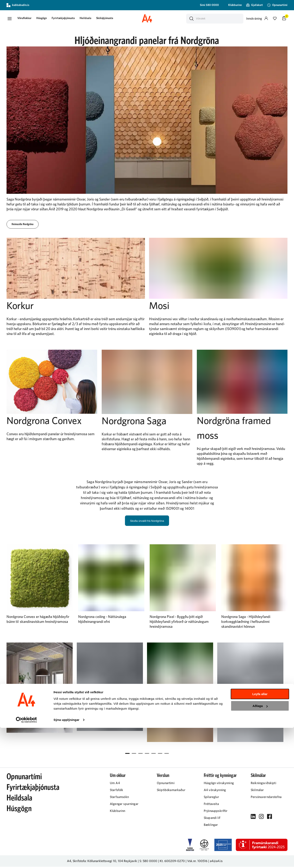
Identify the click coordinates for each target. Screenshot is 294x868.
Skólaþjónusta (109, 19)
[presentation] (29, 19)
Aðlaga (260, 846)
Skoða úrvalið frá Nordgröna (147, 522)
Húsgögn (46, 19)
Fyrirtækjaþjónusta (68, 19)
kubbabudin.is (18, 5)
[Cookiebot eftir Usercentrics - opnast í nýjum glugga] (26, 860)
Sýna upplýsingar (66, 860)
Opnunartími (24, 778)
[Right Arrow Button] (283, 700)
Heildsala (90, 19)
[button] (11, 19)
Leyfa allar (260, 834)
